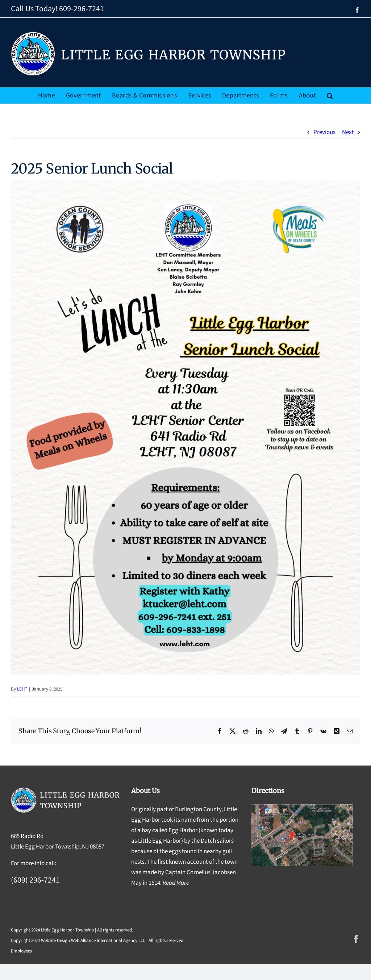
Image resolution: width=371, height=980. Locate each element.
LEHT (22, 689)
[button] (330, 95)
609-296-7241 (82, 9)
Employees (21, 951)
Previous (324, 132)
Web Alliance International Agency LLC (108, 941)
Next (348, 132)
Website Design (55, 941)
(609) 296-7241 (35, 880)
